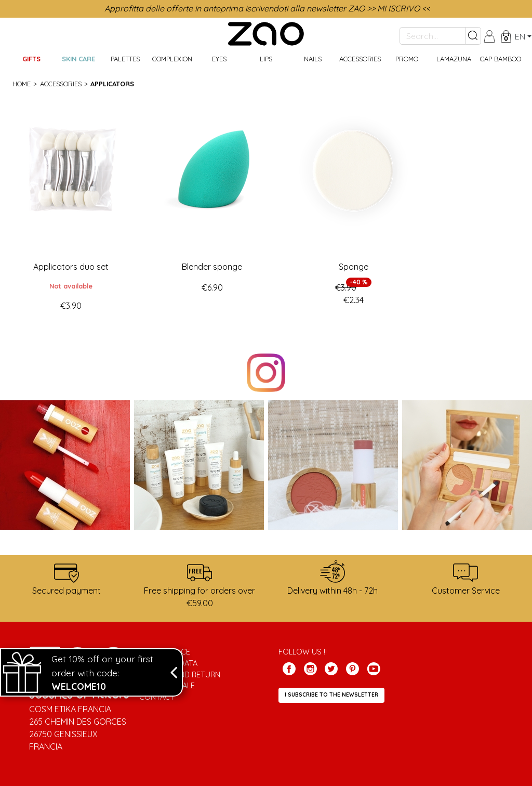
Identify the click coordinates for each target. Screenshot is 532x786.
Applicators (112, 84)
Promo (407, 59)
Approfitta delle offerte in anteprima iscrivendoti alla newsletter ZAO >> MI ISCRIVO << (267, 8)
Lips (266, 59)
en (520, 36)
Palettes (125, 59)
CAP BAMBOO (501, 59)
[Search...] (433, 36)
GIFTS (31, 59)
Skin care (78, 59)
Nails (313, 59)
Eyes (219, 59)
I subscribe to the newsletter (331, 695)
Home (22, 84)
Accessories (360, 59)
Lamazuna (454, 59)
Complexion (172, 59)
